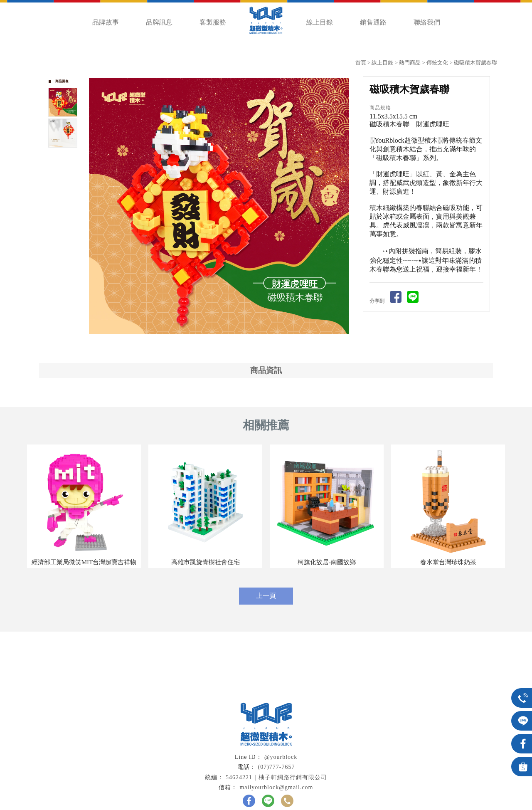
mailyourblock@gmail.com (276, 787)
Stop (228, 343)
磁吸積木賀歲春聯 (475, 63)
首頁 (361, 63)
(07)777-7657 (277, 767)
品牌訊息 (159, 22)
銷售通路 (373, 22)
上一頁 (266, 596)
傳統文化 (437, 63)
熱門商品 (410, 63)
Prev (96, 206)
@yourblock (281, 757)
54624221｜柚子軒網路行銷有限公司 (276, 777)
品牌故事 (106, 22)
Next (346, 206)
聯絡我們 (427, 22)
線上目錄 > (385, 63)
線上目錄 (320, 22)
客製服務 (213, 22)
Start (222, 343)
